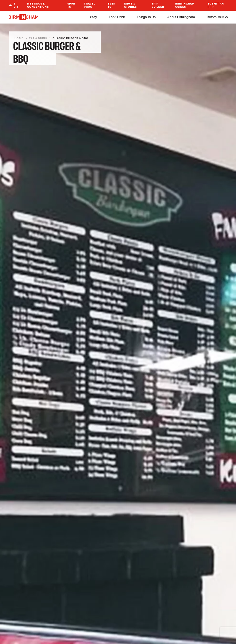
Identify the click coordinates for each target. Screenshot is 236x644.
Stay (94, 17)
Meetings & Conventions (38, 5)
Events (112, 5)
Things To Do (146, 17)
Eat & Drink (117, 17)
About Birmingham (181, 17)
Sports (71, 5)
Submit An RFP (216, 5)
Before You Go (217, 17)
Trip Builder (158, 5)
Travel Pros (90, 5)
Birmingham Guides (185, 5)
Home (19, 38)
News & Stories (131, 5)
